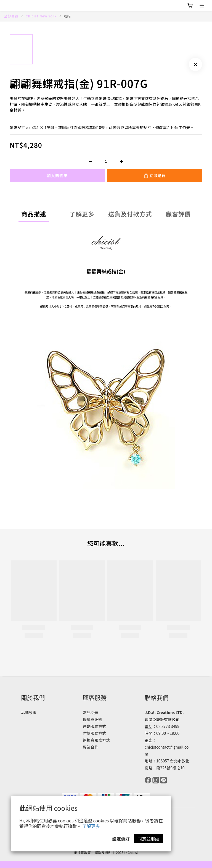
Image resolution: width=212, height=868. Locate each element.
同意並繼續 (149, 839)
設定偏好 (121, 839)
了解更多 (91, 826)
